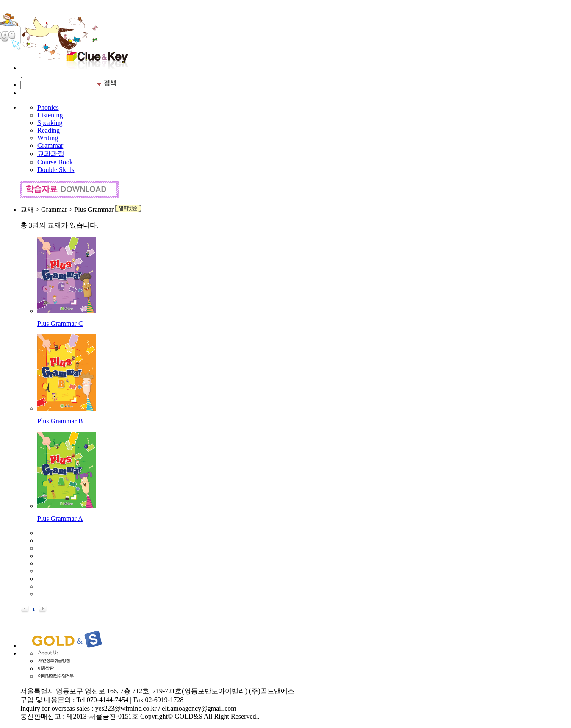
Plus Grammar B (60, 421)
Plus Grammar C (60, 324)
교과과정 (51, 154)
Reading (49, 130)
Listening (50, 115)
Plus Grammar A (60, 518)
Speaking (50, 123)
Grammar (50, 146)
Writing (48, 138)
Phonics (48, 107)
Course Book (55, 162)
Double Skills (56, 170)
